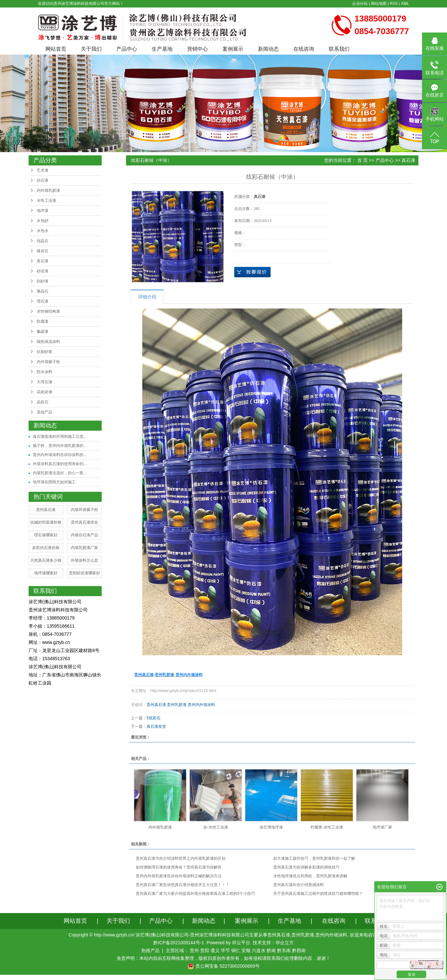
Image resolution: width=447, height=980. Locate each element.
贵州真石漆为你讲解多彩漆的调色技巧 (306, 867)
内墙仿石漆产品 (84, 535)
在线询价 (252, 272)
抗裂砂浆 (45, 352)
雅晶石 (43, 291)
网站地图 (379, 4)
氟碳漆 (43, 332)
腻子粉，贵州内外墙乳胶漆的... (60, 446)
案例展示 (233, 49)
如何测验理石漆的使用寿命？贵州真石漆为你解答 (179, 867)
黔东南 (284, 950)
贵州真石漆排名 (84, 522)
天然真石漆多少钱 (46, 560)
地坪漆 (43, 211)
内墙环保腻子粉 (84, 510)
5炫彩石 (153, 718)
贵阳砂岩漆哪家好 (84, 573)
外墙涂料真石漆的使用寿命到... (60, 464)
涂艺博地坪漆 (271, 827)
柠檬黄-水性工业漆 (327, 827)
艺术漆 (43, 170)
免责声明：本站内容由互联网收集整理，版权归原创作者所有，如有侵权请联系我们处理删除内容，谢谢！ (224, 958)
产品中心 (127, 49)
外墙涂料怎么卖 (84, 560)
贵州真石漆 (46, 510)
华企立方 (285, 943)
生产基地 (162, 49)
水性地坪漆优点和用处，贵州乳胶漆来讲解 (310, 876)
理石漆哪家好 (46, 535)
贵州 (194, 950)
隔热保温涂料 (48, 342)
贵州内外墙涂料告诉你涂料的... (60, 455)
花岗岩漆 (45, 392)
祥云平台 (241, 943)
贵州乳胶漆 (177, 705)
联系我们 (339, 49)
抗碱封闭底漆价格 (46, 522)
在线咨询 (304, 49)
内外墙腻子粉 (48, 362)
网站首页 (56, 49)
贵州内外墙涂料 (201, 705)
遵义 (215, 950)
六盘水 (259, 950)
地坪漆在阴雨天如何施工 (54, 482)
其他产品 (45, 412)
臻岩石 (43, 251)
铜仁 (236, 950)
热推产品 (150, 950)
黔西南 (299, 950)
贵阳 (205, 950)
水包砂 (43, 221)
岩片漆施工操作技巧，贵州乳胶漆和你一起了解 (314, 858)
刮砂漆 (43, 281)
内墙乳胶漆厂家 (84, 548)
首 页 (363, 160)
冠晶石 (43, 241)
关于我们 (91, 49)
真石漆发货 (156, 726)
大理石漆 (45, 382)
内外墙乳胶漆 (48, 190)
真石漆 (43, 261)
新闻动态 (268, 49)
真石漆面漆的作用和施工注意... (60, 437)
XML (405, 4)
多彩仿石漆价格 (46, 548)
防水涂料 (45, 372)
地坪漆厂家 (382, 827)
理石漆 (43, 301)
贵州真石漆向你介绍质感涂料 (299, 885)
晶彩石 (43, 402)
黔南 (271, 950)
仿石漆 (43, 180)
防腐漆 (43, 321)
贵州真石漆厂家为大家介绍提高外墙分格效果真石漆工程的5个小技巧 (195, 894)
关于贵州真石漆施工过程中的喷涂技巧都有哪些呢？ (318, 894)
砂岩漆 (43, 271)
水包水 (43, 231)
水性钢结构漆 (48, 311)
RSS (394, 4)
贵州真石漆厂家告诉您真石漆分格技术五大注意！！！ (183, 885)
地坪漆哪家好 (46, 573)
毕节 (225, 950)
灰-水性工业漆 (216, 827)
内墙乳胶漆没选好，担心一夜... (60, 473)
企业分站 (360, 4)
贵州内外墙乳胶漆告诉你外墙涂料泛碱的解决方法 (179, 876)
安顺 (246, 950)
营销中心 (198, 49)
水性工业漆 (46, 201)
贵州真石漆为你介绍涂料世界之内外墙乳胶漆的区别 (181, 858)
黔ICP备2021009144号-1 (179, 943)
